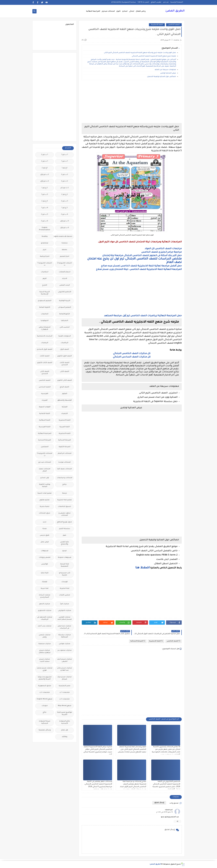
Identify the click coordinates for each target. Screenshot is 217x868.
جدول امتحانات (45, 513)
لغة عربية (45, 589)
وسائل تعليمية (45, 730)
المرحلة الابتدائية (138, 641)
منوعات (45, 706)
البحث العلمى (65, 285)
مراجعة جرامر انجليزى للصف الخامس (162, 252)
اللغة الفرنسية (45, 427)
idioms (64, 250)
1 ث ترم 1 (65, 161)
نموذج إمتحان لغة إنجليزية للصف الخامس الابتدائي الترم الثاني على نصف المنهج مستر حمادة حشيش (132, 749)
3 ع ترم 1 (64, 208)
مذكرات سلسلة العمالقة (65, 636)
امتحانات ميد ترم (45, 462)
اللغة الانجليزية (157, 25)
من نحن (166, 2)
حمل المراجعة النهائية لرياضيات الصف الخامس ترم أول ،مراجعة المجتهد (143, 316)
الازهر (45, 279)
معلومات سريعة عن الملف (165, 70)
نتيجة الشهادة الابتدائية (45, 722)
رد (177, 821)
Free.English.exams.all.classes (64, 237)
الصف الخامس (174, 25)
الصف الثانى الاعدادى (45, 373)
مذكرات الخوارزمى (65, 611)
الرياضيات (64, 343)
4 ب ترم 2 (64, 214)
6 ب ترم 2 (45, 221)
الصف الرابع (64, 387)
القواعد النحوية (45, 407)
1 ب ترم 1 (65, 155)
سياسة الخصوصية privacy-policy (124, 2)
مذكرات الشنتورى (45, 611)
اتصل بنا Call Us (143, 2)
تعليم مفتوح (45, 500)
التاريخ (45, 285)
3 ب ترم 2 (65, 201)
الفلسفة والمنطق (65, 400)
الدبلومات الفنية (65, 336)
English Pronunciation (45, 229)
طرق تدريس (45, 535)
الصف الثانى (65, 372)
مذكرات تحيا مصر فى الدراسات (64, 627)
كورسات (65, 582)
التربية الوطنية (65, 301)
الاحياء (65, 279)
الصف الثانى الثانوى (65, 380)
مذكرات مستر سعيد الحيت (45, 660)
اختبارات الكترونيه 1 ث (45, 264)
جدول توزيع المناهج (64, 522)
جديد (45, 522)
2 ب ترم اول (45, 175)
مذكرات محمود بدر (65, 650)
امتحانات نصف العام (45, 470)
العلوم (65, 394)
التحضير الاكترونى (65, 292)
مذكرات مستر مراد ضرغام (64, 678)
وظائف (65, 737)
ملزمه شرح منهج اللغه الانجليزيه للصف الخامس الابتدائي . (154, 56)
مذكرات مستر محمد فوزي (45, 669)
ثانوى (118, 11)
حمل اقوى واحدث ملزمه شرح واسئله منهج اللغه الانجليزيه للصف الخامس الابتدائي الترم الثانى (140, 53)
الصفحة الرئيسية (177, 2)
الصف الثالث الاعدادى (65, 364)
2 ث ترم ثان (64, 188)
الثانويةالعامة (64, 314)
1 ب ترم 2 (45, 155)
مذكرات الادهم (45, 604)
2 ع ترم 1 (45, 188)
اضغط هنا (143, 568)
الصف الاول (64, 349)
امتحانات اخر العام (65, 454)
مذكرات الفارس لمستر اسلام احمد (65, 618)
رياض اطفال (141, 11)
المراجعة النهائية (93, 11)
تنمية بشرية (45, 507)
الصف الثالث (45, 356)
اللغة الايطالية (45, 420)
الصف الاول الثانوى (64, 356)
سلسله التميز (65, 529)
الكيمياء (65, 414)
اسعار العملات (65, 272)
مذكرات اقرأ (65, 604)
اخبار (45, 250)
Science (65, 243)
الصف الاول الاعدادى (45, 349)
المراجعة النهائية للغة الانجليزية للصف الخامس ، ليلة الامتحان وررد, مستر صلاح (139, 269)
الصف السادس (45, 387)
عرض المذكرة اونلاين (168, 73)
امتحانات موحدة (64, 462)
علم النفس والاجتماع (65, 543)
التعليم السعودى (45, 301)
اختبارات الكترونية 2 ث (64, 264)
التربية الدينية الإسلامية (45, 293)
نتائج (45, 712)
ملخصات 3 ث (64, 699)
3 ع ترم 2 (45, 201)
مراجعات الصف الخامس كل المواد (163, 249)
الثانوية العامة (45, 307)
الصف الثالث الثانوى (45, 363)
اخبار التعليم (64, 257)
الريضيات (45, 343)
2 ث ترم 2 (65, 181)
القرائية (65, 407)
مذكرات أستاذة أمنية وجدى (45, 596)
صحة (45, 529)
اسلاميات (45, 272)
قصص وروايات (45, 558)
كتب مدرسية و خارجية (65, 574)
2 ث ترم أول (45, 181)
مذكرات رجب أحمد (45, 626)
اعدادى (125, 11)
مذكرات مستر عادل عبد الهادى (64, 669)
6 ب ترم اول (65, 228)
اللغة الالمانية (45, 414)
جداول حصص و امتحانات (65, 514)
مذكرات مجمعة (45, 644)
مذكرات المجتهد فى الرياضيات (45, 618)
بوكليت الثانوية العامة (45, 486)
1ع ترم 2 (45, 168)
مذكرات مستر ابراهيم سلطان (45, 652)
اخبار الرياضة (45, 257)
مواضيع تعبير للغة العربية (65, 714)
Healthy (45, 237)
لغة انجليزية (65, 589)
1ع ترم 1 (64, 168)
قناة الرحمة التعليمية (65, 565)
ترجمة (64, 493)
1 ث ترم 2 (45, 161)
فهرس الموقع (156, 2)
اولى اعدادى (45, 478)
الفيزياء (45, 400)
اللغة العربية (65, 427)
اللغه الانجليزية (65, 434)
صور (64, 535)
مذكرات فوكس (64, 644)
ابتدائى (132, 11)
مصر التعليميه (64, 686)
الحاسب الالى (65, 327)
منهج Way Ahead (65, 706)
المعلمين (45, 447)
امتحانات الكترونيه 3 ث (45, 455)
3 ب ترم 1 (45, 195)
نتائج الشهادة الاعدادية (65, 722)
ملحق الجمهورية (45, 686)
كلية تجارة (45, 573)
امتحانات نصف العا (64, 469)
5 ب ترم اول (65, 221)
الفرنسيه (45, 394)
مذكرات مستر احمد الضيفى (64, 660)
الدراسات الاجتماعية (45, 336)
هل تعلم (65, 730)
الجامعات (45, 314)
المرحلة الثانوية (64, 447)
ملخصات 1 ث (65, 693)
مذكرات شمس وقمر (45, 636)
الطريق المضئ (175, 11)
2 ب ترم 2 (65, 175)
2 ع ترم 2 (65, 195)
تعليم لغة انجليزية (65, 500)
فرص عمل (45, 542)
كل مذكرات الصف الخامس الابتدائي (132, 354)
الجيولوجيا (45, 321)
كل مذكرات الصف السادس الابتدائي (132, 357)
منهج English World (45, 699)
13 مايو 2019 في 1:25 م (164, 812)
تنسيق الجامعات (64, 507)
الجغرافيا (65, 321)
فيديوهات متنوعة (65, 558)
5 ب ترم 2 (45, 214)
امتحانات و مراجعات (65, 478)
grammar (45, 243)
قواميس (45, 564)
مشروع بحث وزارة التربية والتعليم (45, 678)
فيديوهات (45, 551)
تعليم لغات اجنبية (45, 493)
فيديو (64, 551)
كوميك (45, 582)
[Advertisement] (132, 102)
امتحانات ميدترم (108, 11)
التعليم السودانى (65, 307)
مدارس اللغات (65, 595)
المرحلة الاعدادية (45, 440)
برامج (64, 484)
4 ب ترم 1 (45, 208)
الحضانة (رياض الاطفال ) (45, 328)
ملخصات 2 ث (45, 693)
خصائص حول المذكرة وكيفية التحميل (162, 77)
